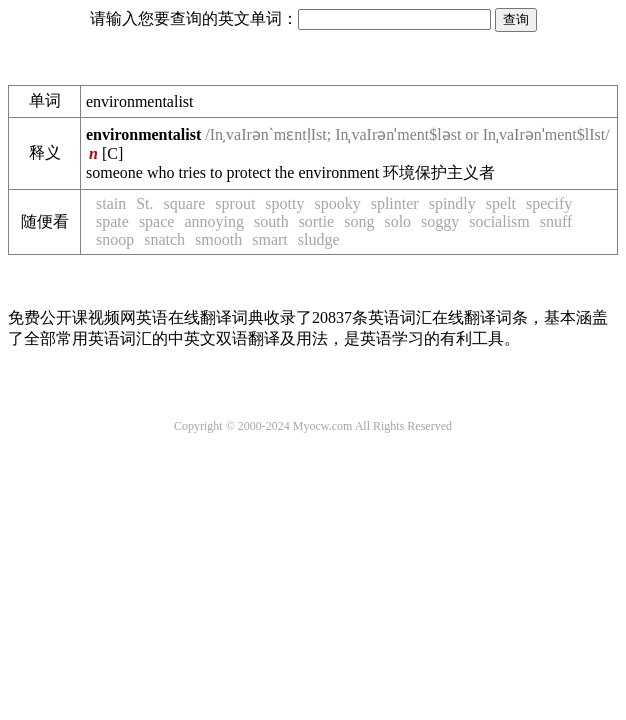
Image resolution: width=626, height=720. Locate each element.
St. (144, 203)
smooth (218, 239)
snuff (556, 221)
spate (112, 221)
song (359, 221)
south (271, 221)
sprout (235, 203)
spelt (501, 203)
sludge (319, 239)
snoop (115, 239)
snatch (164, 239)
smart (270, 239)
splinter (395, 203)
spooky (337, 203)
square (185, 203)
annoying (214, 221)
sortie (317, 221)
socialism (499, 221)
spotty (284, 203)
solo (397, 221)
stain (111, 203)
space (157, 221)
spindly (452, 203)
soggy (440, 221)
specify (549, 203)
